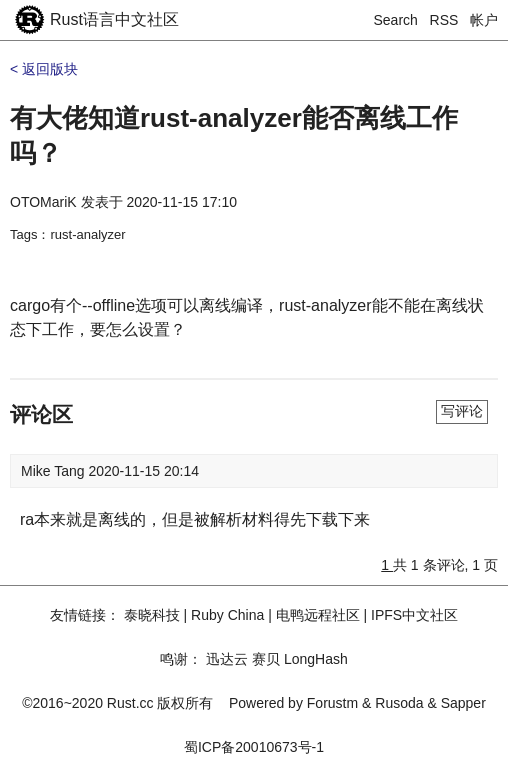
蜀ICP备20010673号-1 (254, 747)
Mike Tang (54, 471)
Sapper (463, 703)
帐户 (484, 20)
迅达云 (227, 659)
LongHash (316, 659)
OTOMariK (43, 202)
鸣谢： (181, 659)
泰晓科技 (152, 615)
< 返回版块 (44, 69)
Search (396, 20)
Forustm (332, 703)
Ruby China (227, 615)
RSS (444, 20)
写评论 (462, 411)
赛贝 (266, 659)
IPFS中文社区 (414, 615)
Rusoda (399, 703)
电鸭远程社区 (318, 615)
